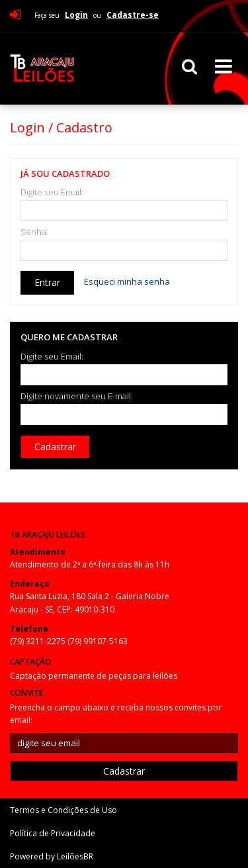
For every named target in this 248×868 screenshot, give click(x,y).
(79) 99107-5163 (98, 641)
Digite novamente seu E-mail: (77, 396)
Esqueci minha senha (127, 281)
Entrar (47, 282)
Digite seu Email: (52, 192)
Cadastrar (55, 447)
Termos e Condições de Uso (63, 810)
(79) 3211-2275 (39, 641)
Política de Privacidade (53, 833)
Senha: (34, 232)
